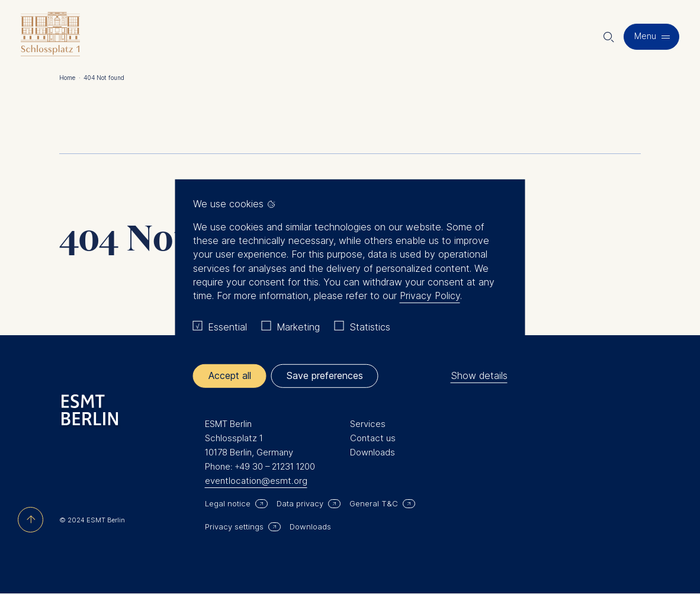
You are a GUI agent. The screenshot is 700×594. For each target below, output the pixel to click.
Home (70, 78)
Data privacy (300, 503)
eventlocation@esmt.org (256, 481)
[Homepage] (50, 37)
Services (368, 424)
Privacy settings (234, 526)
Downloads (373, 452)
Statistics (370, 327)
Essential (227, 327)
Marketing (298, 327)
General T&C (374, 503)
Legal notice (228, 503)
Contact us (373, 438)
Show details (479, 375)
